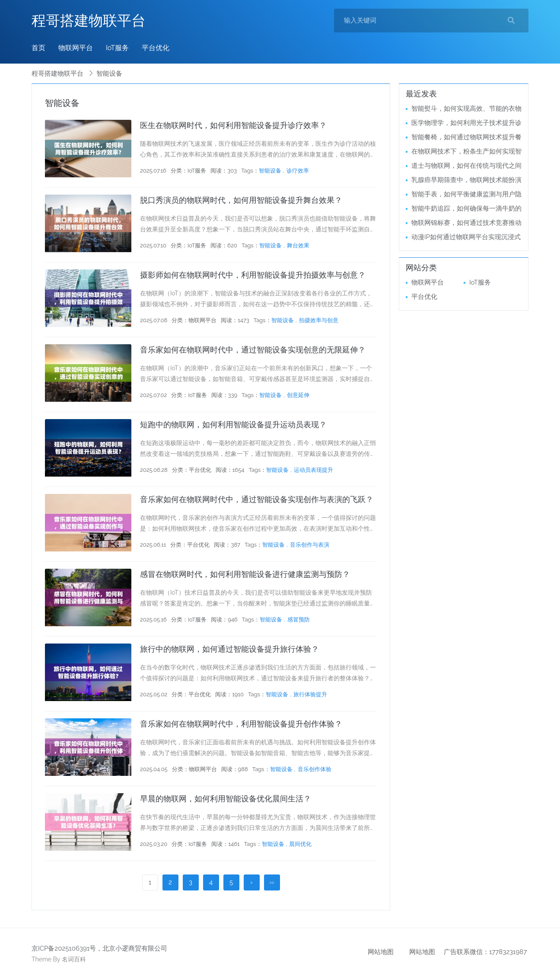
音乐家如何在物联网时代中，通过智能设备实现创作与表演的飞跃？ (257, 499)
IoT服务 (117, 48)
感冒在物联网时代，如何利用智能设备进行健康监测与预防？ (245, 574)
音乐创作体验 (315, 769)
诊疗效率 (298, 171)
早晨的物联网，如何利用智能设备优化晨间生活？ (226, 799)
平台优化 (156, 48)
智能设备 (270, 171)
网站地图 (381, 952)
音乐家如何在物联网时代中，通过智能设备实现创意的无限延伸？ (253, 350)
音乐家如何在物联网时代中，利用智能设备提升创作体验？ (241, 724)
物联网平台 (76, 48)
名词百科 (74, 959)
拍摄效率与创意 (319, 320)
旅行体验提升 (310, 694)
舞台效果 (298, 245)
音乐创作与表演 (310, 545)
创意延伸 (298, 395)
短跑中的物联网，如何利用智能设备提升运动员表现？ (233, 424)
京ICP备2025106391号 (64, 948)
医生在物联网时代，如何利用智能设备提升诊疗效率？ (233, 125)
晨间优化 (300, 844)
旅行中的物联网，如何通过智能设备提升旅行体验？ (229, 649)
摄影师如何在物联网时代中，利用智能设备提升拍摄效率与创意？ (253, 275)
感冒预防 (299, 620)
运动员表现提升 (313, 470)
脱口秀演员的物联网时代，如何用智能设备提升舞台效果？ (241, 200)
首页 (38, 48)
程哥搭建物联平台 (89, 21)
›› (272, 882)
